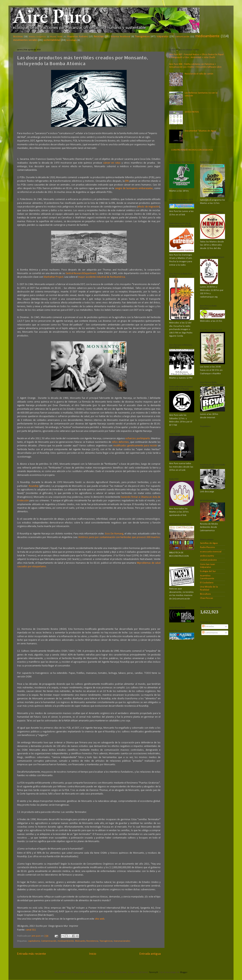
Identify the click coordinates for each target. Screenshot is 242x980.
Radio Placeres (207, 547)
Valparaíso (162, 37)
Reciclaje (99, 37)
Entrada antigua (150, 954)
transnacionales (122, 941)
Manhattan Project (54, 277)
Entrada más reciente (31, 954)
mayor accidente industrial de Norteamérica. (102, 277)
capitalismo (34, 941)
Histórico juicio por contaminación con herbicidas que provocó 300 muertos (119, 537)
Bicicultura (205, 594)
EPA (127, 181)
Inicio (93, 954)
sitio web (100, 919)
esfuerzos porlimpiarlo (138, 439)
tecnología (72, 40)
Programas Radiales (78, 37)
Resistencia (92, 941)
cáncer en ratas (112, 163)
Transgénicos (142, 37)
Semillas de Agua (209, 543)
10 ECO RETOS (192, 112)
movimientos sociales (25, 40)
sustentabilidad (52, 40)
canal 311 (31, 930)
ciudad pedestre (208, 560)
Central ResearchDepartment (81, 273)
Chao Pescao (206, 598)
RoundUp (34, 486)
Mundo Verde (56, 37)
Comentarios (210, 633)
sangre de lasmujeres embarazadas (134, 188)
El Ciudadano (207, 583)
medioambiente (207, 36)
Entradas (208, 627)
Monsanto (80, 941)
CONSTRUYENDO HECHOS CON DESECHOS (192, 150)
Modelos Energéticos (37, 37)
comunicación (182, 37)
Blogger (184, 972)
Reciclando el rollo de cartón (199, 74)
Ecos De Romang (114, 534)
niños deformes (120, 442)
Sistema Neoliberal (120, 37)
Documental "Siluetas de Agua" (201, 131)
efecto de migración (148, 207)
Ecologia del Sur (208, 571)
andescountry (207, 556)
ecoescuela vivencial (211, 552)
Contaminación (49, 941)
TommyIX (154, 972)
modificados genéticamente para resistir (135, 446)
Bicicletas (18, 37)
